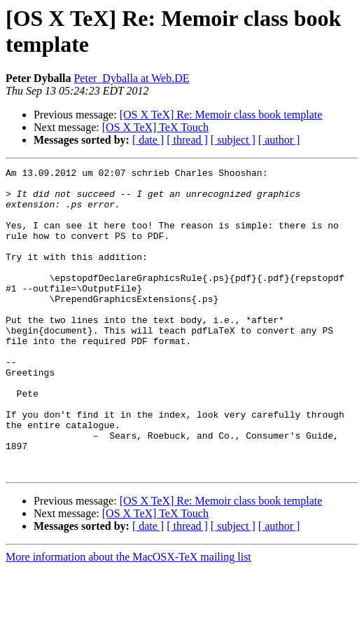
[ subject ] (233, 140)
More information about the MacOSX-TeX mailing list (128, 618)
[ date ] (148, 140)
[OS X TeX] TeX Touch (155, 127)
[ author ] (279, 140)
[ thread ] (187, 140)
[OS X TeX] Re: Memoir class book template (221, 115)
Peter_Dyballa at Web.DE (131, 78)
